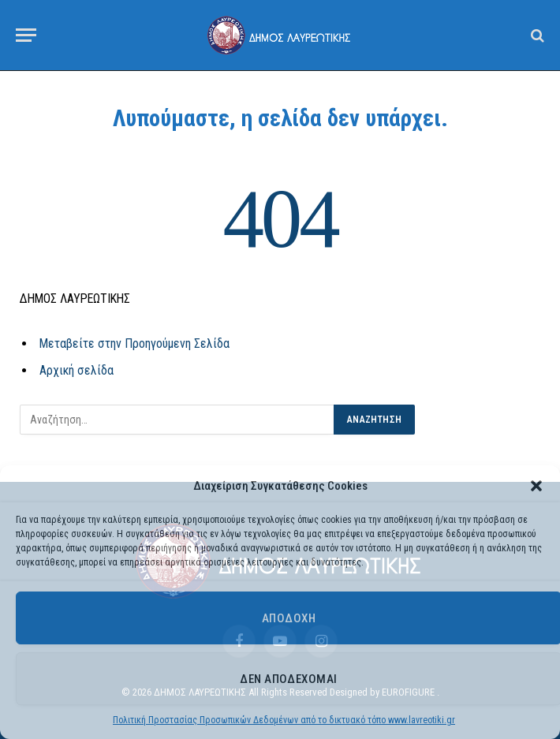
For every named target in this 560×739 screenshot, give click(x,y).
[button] (536, 486)
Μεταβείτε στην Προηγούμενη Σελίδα (134, 343)
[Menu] (26, 35)
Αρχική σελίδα (77, 370)
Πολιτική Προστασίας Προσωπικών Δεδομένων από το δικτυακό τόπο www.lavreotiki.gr (284, 720)
